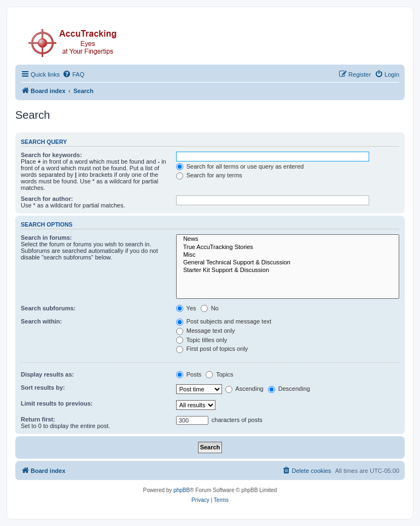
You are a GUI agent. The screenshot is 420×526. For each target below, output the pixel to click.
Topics (219, 374)
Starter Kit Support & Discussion (288, 270)
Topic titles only (202, 340)
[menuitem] (73, 74)
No (210, 308)
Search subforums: (48, 308)
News (288, 239)
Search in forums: (46, 238)
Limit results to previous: (57, 403)
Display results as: (47, 374)
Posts (189, 374)
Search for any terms (209, 175)
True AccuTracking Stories (288, 247)
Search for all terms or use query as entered (240, 166)
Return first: (38, 419)
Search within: (41, 321)
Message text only (206, 331)
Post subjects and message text (224, 321)
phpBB (182, 490)
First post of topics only (212, 349)
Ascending (244, 389)
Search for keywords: (51, 155)
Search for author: (47, 199)
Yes (186, 308)
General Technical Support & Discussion (288, 263)
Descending (289, 389)
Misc (288, 255)
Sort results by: (43, 388)
